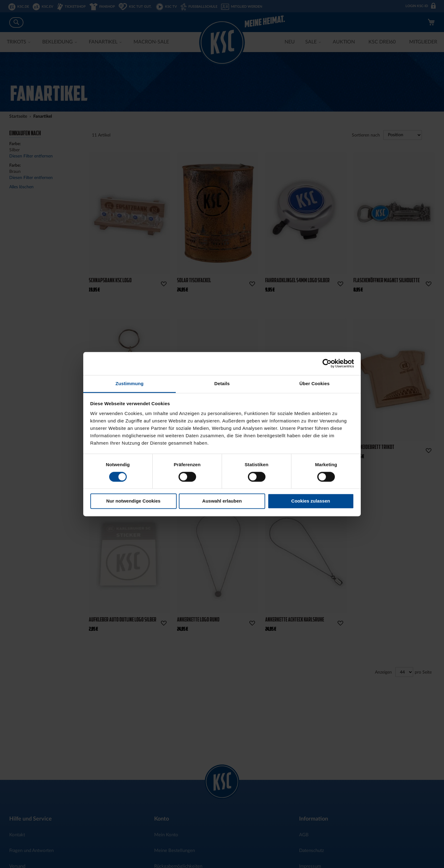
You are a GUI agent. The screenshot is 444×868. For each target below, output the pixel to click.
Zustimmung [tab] (130, 383)
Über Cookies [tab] (314, 383)
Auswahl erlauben (222, 501)
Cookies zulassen (311, 501)
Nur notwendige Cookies (134, 501)
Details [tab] (222, 383)
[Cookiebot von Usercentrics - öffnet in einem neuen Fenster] (327, 363)
